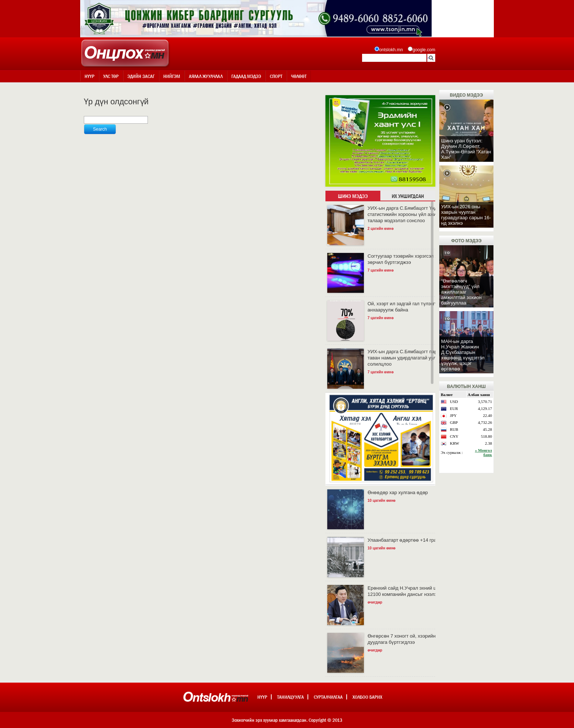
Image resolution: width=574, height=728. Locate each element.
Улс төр (111, 76)
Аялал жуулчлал (206, 76)
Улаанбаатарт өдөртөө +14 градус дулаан (414, 540)
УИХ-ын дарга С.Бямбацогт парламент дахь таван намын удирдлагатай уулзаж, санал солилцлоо (416, 358)
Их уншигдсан (408, 196)
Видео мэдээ (466, 95)
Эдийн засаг (141, 76)
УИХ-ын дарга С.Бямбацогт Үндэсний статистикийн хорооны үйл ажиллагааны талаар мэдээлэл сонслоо (412, 214)
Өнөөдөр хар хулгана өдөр (398, 492)
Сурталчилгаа (328, 697)
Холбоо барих (367, 697)
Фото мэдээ (466, 241)
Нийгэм (172, 76)
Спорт (276, 76)
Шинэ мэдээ (353, 196)
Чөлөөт (299, 76)
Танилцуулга (290, 697)
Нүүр (90, 76)
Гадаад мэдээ (246, 76)
